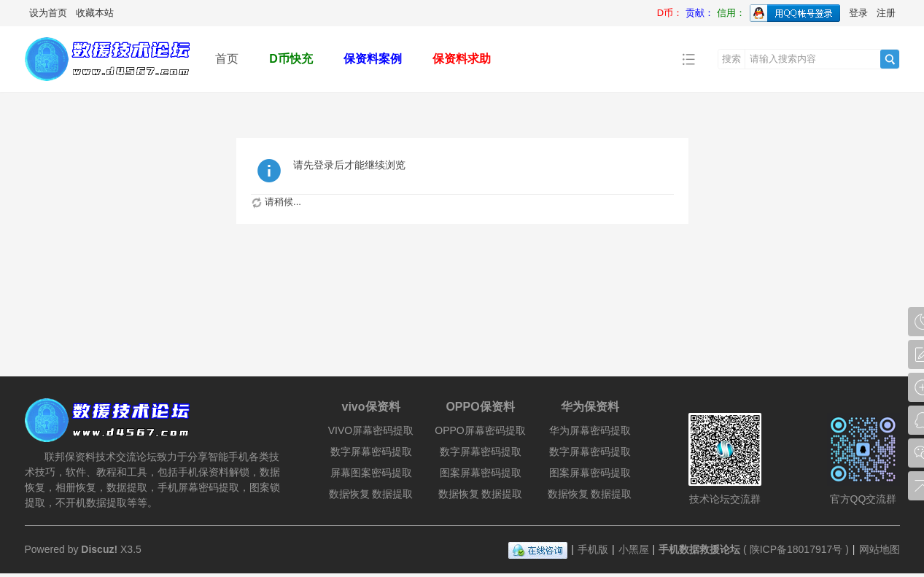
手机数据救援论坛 (699, 549)
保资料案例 (373, 59)
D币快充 (291, 59)
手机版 (593, 549)
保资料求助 (462, 59)
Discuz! (99, 549)
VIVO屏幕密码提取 (371, 430)
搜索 (731, 59)
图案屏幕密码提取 (481, 473)
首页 (227, 59)
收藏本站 (95, 13)
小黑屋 (634, 549)
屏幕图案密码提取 (371, 473)
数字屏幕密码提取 (371, 452)
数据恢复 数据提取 (371, 494)
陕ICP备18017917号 (796, 549)
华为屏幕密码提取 (590, 430)
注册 (886, 13)
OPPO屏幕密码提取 (480, 430)
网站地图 (880, 549)
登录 (858, 13)
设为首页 (48, 13)
